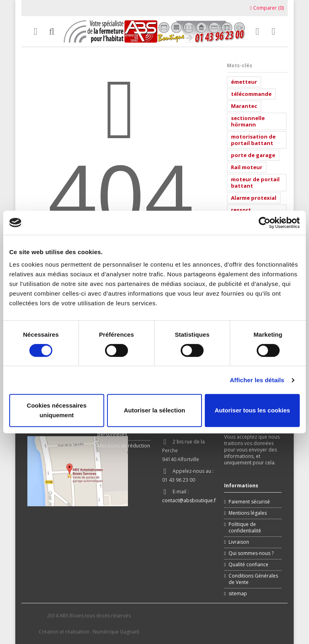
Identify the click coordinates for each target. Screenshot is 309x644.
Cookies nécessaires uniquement (57, 410)
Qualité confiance (248, 565)
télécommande (251, 94)
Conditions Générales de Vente (253, 579)
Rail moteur (247, 167)
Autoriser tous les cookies (252, 410)
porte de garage (253, 155)
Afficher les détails (257, 380)
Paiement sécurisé (249, 502)
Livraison (239, 542)
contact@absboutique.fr (190, 500)
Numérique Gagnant (116, 632)
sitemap (238, 594)
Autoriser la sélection (155, 410)
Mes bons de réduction (124, 446)
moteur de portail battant (255, 182)
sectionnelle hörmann (248, 121)
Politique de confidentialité (245, 528)
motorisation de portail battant (253, 140)
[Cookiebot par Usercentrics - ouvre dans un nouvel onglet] (265, 223)
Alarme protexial (254, 198)
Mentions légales (248, 513)
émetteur (244, 82)
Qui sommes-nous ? (251, 553)
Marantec (244, 106)
